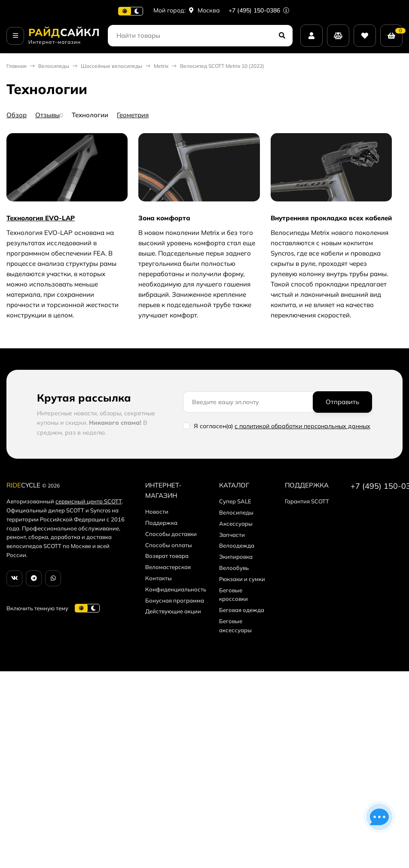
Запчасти (232, 535)
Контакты (159, 578)
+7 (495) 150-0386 (259, 10)
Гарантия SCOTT (307, 501)
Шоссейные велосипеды (111, 66)
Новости (157, 512)
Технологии (90, 115)
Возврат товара (167, 556)
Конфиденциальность (176, 589)
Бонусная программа (175, 600)
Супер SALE (235, 501)
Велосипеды (54, 66)
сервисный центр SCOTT (89, 501)
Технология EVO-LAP (41, 218)
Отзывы (47, 115)
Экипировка (236, 557)
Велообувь (234, 568)
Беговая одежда (242, 610)
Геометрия (133, 115)
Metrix (161, 66)
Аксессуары (236, 524)
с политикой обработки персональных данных (302, 426)
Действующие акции (173, 611)
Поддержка (161, 523)
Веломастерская (168, 567)
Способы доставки (171, 534)
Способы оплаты (169, 545)
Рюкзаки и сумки (242, 579)
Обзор (17, 115)
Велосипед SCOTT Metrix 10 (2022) (222, 66)
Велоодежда (237, 545)
